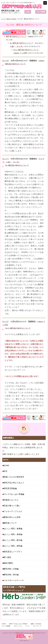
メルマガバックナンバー (14, 580)
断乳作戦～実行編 (11, 575)
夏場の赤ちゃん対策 (12, 517)
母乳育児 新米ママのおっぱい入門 (25, 633)
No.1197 (6, 322)
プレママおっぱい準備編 (14, 494)
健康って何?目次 (36, 624)
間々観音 (7, 557)
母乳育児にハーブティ (13, 552)
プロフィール (18, 626)
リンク (27, 626)
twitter (28, 12)
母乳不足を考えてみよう (14, 483)
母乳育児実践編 (10, 488)
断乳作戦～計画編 (11, 569)
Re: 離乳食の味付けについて (21, 43)
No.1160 (6, 61)
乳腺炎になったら (11, 500)
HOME (6, 465)
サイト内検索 (41, 12)
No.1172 (6, 159)
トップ (3, 19)
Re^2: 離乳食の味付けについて (26, 50)
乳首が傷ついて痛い (12, 506)
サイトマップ (37, 626)
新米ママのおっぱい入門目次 (18, 624)
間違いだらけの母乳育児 (14, 477)
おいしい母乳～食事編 (13, 529)
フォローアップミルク (13, 511)
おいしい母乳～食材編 (13, 534)
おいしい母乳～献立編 (13, 540)
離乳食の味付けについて (16, 36)
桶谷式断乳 (8, 563)
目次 (6, 471)
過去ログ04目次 (11, 19)
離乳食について (10, 523)
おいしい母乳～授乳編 (13, 546)
